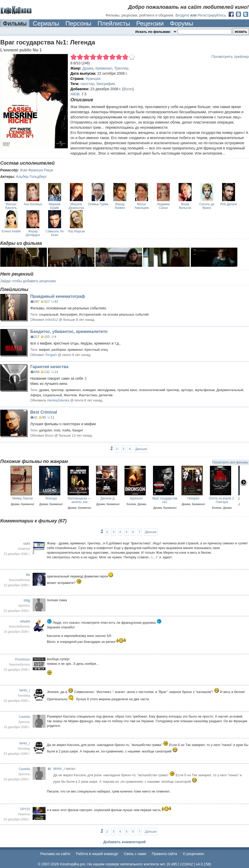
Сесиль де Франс (207, 206)
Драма (88, 68)
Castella (24, 717)
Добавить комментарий (124, 842)
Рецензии (150, 23)
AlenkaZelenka (58, 400)
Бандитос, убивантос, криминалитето (69, 332)
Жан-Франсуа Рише (37, 170)
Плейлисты (114, 23)
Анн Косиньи (33, 204)
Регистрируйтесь (212, 15)
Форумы (181, 23)
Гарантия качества (49, 367)
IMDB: (75, 94)
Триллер (121, 68)
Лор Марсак (76, 231)
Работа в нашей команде (97, 854)
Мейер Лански (22, 498)
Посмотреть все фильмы (230, 462)
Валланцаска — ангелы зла (79, 500)
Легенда (51, 498)
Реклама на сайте (55, 854)
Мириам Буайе (55, 206)
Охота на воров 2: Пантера (222, 500)
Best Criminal (44, 412)
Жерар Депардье (33, 233)
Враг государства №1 (165, 500)
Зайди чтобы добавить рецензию (28, 281)
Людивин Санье (163, 206)
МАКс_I (25, 690)
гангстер (87, 84)
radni (27, 544)
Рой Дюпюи (229, 204)
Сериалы (46, 23)
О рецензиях (193, 854)
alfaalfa (25, 621)
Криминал (104, 68)
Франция (93, 79)
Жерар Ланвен (120, 206)
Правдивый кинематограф (58, 296)
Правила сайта (164, 854)
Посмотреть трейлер (230, 56)
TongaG (51, 355)
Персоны (78, 23)
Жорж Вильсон (185, 206)
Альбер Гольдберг (31, 177)
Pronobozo (23, 659)
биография (105, 84)
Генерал (193, 498)
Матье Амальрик (142, 206)
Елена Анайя (11, 231)
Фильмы (15, 23)
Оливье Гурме (98, 204)
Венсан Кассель (11, 206)
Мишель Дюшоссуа (76, 206)
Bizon (128, 89)
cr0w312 (51, 320)
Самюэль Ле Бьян (55, 233)
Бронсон (136, 498)
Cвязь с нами (135, 854)
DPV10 (25, 809)
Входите (182, 15)
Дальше (141, 449)
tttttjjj (27, 600)
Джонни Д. (108, 498)
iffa (28, 575)
